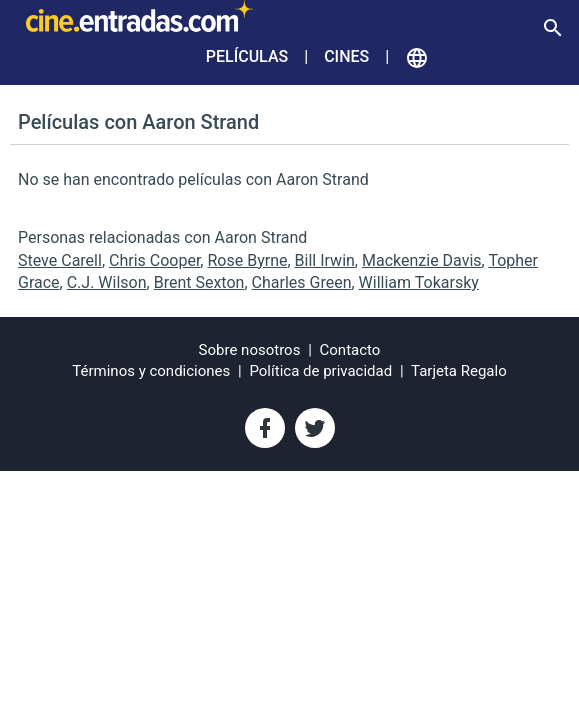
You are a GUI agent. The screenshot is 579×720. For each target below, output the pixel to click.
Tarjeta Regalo (459, 371)
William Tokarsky (419, 282)
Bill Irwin (325, 260)
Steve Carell (60, 260)
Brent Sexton (199, 282)
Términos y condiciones (151, 371)
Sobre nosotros (250, 350)
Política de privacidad (320, 371)
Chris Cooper (154, 260)
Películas (247, 56)
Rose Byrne (247, 260)
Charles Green (302, 282)
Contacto (350, 350)
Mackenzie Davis (422, 260)
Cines (346, 56)
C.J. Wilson (107, 282)
